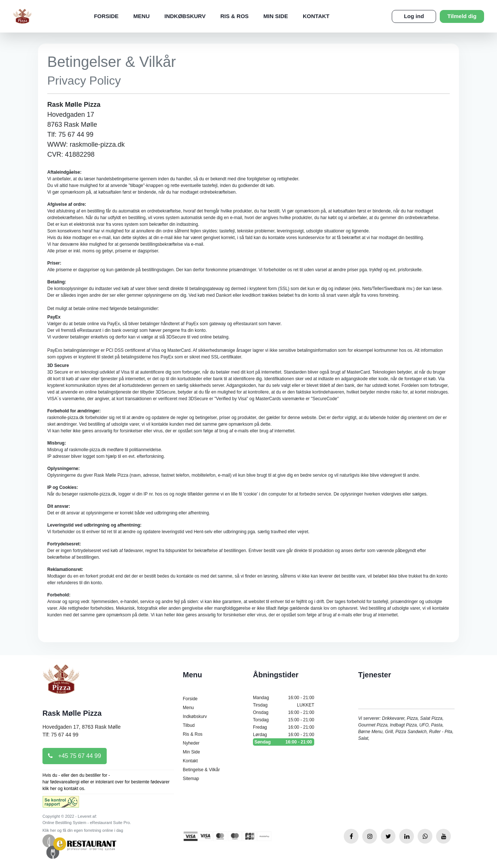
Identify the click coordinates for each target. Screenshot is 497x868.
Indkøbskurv (185, 16)
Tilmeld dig (462, 16)
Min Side (276, 16)
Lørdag (284, 735)
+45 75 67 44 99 (75, 756)
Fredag (284, 727)
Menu (141, 16)
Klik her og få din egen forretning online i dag (83, 830)
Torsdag (284, 720)
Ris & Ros (235, 16)
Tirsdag (284, 705)
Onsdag (284, 712)
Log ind (414, 16)
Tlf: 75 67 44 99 (60, 735)
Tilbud (189, 725)
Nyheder (191, 743)
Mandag (284, 698)
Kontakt (316, 16)
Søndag (284, 742)
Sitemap (191, 779)
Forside (106, 16)
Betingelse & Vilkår (201, 770)
